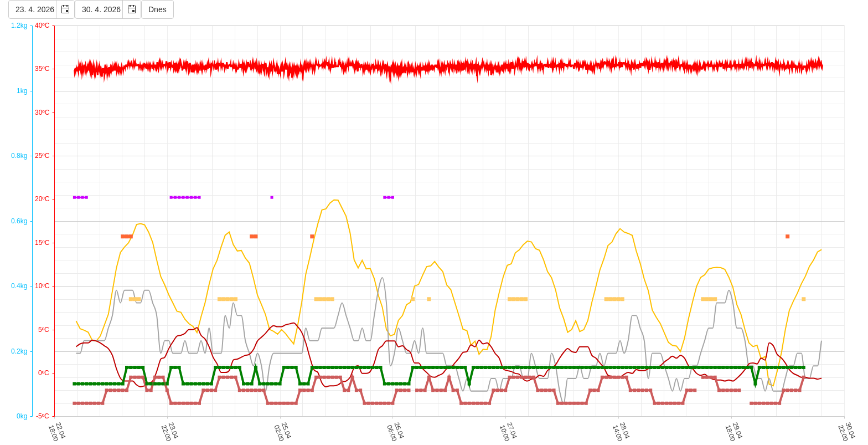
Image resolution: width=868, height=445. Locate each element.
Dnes (157, 9)
